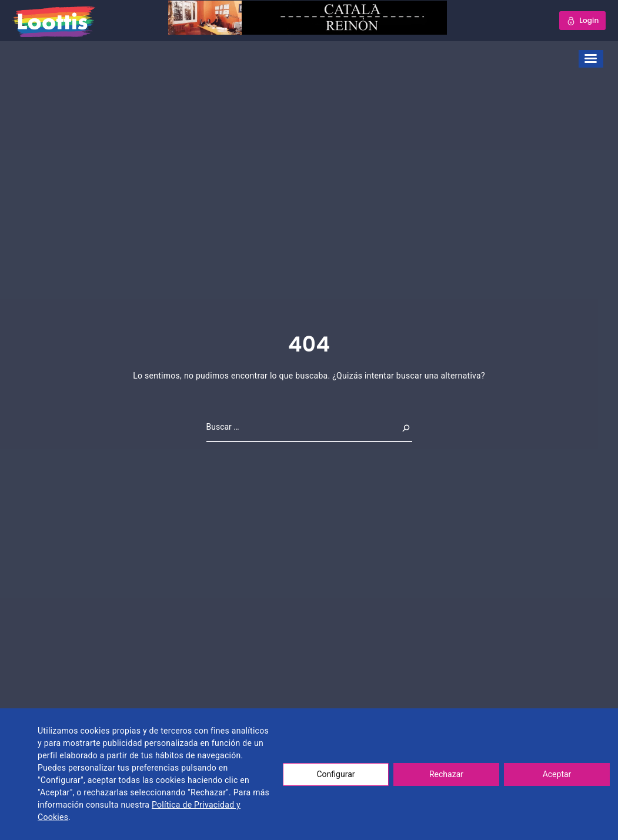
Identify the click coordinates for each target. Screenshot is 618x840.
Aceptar (557, 774)
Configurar (336, 774)
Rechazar (446, 774)
